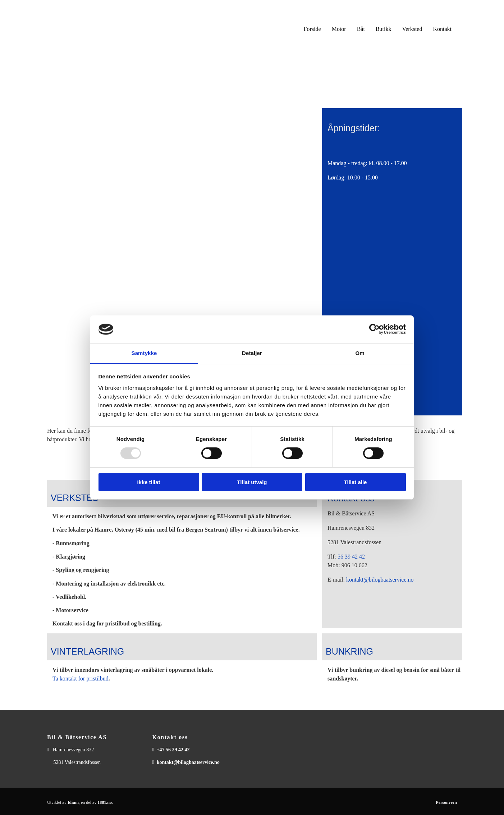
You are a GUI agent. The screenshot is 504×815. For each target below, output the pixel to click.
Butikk (384, 29)
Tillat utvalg (252, 482)
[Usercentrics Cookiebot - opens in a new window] (374, 329)
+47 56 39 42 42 (173, 750)
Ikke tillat (148, 482)
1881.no (105, 802)
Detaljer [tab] (252, 353)
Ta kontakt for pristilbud (81, 679)
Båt (361, 29)
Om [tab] (360, 353)
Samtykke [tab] (144, 353)
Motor (339, 29)
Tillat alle (356, 482)
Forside (312, 29)
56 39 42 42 (351, 557)
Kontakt (442, 29)
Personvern (446, 802)
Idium (73, 802)
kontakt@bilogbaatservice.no (380, 580)
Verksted (412, 29)
